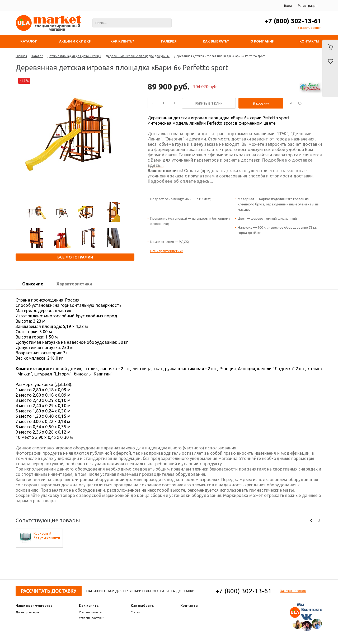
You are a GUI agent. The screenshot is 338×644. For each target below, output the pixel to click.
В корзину (261, 103)
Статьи (135, 612)
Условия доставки (92, 618)
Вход (288, 6)
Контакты (189, 605)
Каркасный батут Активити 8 (47, 536)
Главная (21, 56)
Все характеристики (167, 251)
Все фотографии (75, 257)
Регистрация (308, 6)
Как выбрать (142, 605)
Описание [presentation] (33, 284)
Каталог (37, 56)
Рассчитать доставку (49, 591)
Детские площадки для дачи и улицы (74, 56)
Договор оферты (28, 612)
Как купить (89, 605)
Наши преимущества (34, 605)
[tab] (33, 284)
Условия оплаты (91, 612)
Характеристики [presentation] (74, 284)
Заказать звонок (310, 28)
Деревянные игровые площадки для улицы (138, 56)
